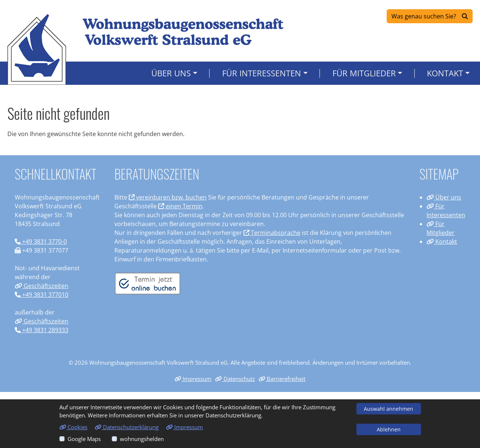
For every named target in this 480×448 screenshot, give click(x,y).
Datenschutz (235, 379)
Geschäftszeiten (42, 286)
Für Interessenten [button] (262, 73)
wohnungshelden (142, 439)
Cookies (73, 427)
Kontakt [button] (445, 73)
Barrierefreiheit (282, 379)
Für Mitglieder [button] (364, 73)
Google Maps (84, 439)
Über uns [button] (171, 73)
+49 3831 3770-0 (41, 242)
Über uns (444, 197)
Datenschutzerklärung (127, 427)
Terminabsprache (272, 233)
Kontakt (442, 242)
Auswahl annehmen (389, 409)
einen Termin (180, 206)
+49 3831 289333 (42, 330)
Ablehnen (389, 429)
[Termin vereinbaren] (148, 283)
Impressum (193, 379)
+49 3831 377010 (42, 295)
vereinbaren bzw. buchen (168, 197)
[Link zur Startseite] (37, 49)
